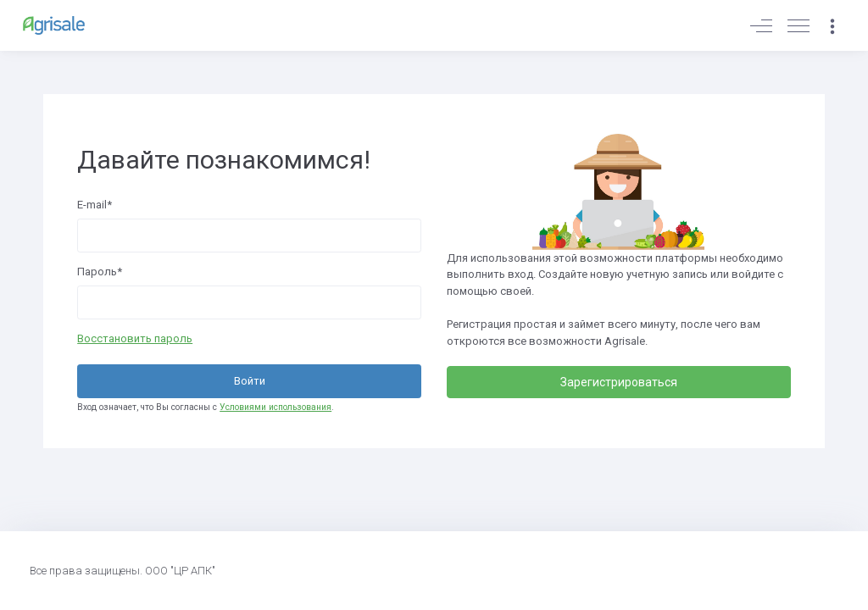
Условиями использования (275, 407)
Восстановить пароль (135, 338)
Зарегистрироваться (619, 382)
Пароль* (100, 272)
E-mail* (95, 205)
